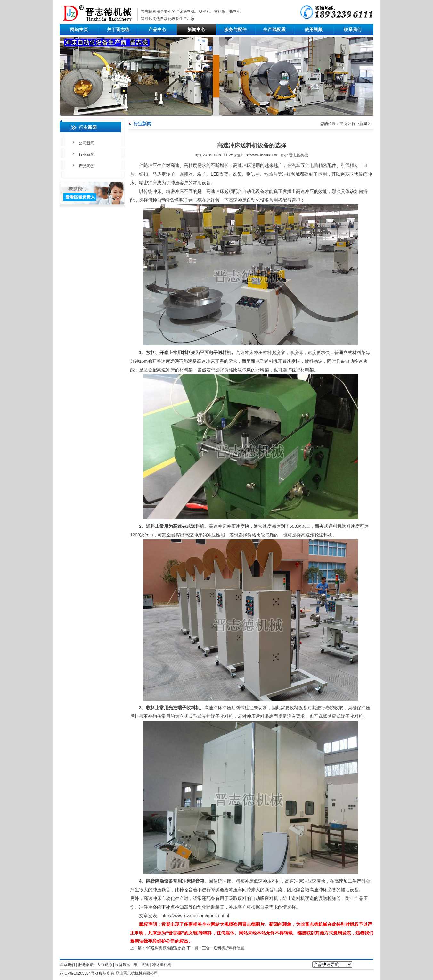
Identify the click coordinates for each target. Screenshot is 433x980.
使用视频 (314, 29)
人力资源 (104, 965)
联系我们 (353, 29)
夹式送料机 (331, 526)
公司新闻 (86, 143)
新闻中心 (196, 29)
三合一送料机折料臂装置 (223, 948)
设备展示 (123, 965)
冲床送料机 (185, 12)
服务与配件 (235, 29)
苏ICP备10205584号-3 (79, 973)
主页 (343, 124)
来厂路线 (141, 965)
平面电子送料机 (262, 361)
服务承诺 (86, 965)
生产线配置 (274, 29)
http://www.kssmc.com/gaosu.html (195, 916)
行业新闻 (86, 154)
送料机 (326, 535)
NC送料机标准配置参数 (165, 948)
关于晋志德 (118, 29)
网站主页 (79, 29)
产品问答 (86, 166)
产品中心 (157, 29)
